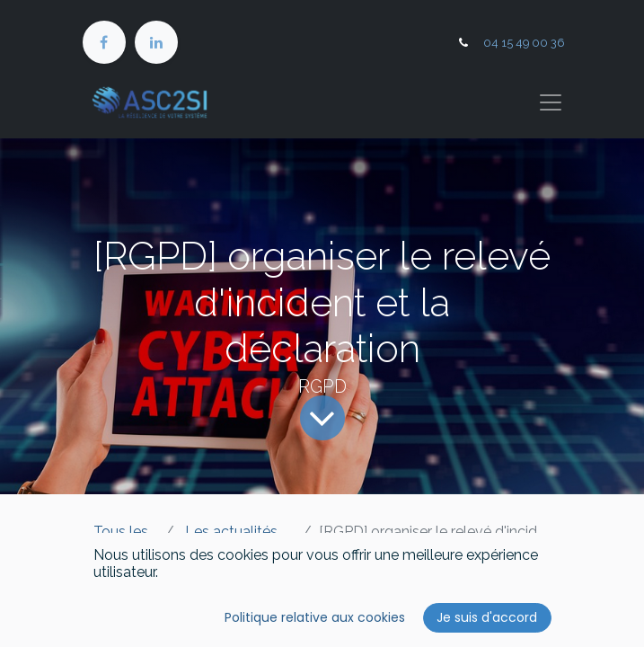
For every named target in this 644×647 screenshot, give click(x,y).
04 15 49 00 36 (524, 43)
